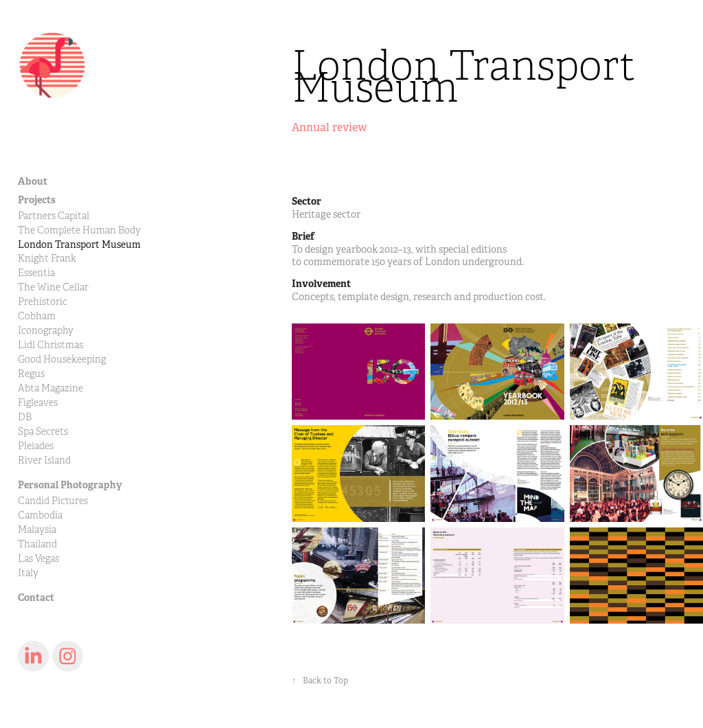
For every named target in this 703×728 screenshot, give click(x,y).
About (33, 181)
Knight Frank (47, 259)
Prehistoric (43, 302)
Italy (28, 573)
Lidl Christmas (50, 345)
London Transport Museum (79, 244)
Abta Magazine (50, 388)
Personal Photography (70, 485)
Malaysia (37, 530)
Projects (37, 200)
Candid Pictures (53, 501)
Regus (31, 374)
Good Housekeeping (62, 360)
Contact (36, 598)
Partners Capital (54, 216)
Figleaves (38, 403)
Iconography (46, 331)
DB (25, 417)
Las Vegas (38, 559)
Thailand (37, 544)
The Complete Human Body (79, 230)
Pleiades (36, 446)
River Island (44, 460)
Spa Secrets (43, 432)
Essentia (36, 273)
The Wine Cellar (53, 287)
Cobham (37, 316)
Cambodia (40, 515)
